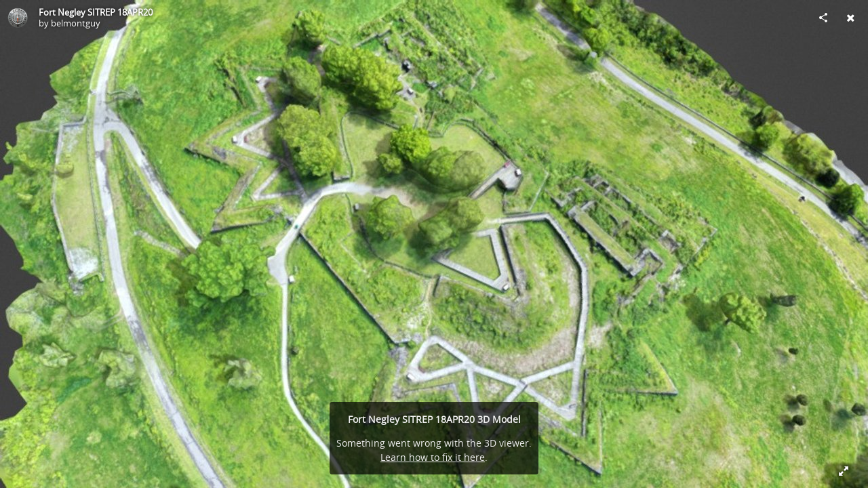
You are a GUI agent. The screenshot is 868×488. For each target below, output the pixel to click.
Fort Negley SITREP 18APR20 (96, 12)
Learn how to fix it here (433, 457)
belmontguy (76, 23)
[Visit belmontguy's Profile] (18, 18)
